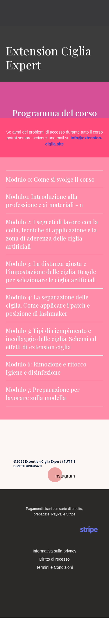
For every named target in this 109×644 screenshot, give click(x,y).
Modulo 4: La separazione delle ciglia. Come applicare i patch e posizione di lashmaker (48, 305)
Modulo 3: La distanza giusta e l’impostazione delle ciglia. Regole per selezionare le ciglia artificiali (51, 272)
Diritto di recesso (54, 559)
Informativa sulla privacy (54, 551)
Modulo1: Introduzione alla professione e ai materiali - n (44, 200)
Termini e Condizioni (54, 567)
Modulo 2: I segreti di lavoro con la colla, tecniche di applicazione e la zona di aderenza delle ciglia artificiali (52, 234)
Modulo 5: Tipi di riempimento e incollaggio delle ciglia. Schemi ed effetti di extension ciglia (51, 339)
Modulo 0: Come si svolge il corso (50, 179)
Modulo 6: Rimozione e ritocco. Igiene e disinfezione (47, 368)
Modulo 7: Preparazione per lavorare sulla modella (43, 393)
